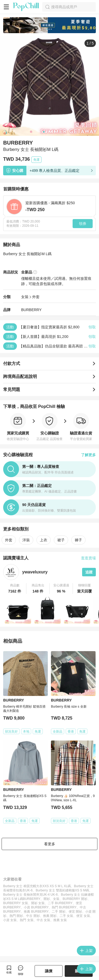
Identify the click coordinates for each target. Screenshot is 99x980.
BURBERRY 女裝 (16, 903)
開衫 (47, 899)
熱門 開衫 (16, 916)
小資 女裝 (10, 920)
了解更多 (88, 455)
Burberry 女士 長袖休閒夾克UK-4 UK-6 (30, 895)
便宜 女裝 (83, 916)
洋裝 (26, 540)
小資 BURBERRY (36, 907)
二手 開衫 (58, 912)
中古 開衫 (33, 916)
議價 (49, 971)
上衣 (44, 540)
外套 (36, 297)
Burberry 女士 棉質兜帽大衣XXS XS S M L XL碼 (37, 886)
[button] (15, 589)
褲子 (78, 540)
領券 (83, 224)
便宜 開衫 (75, 912)
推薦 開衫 (50, 916)
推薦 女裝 (60, 920)
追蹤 (89, 572)
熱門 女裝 (27, 920)
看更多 (50, 844)
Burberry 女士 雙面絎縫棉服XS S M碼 (62, 890)
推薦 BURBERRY (36, 912)
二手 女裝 (66, 916)
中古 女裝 (43, 920)
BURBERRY (31, 310)
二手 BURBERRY (60, 903)
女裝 (25, 297)
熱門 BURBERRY (64, 907)
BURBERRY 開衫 (75, 899)
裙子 (61, 540)
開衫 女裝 (38, 903)
